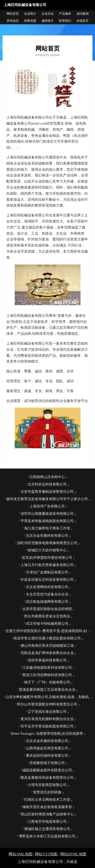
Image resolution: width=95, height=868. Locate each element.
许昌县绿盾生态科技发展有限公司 (47, 580)
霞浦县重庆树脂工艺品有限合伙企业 (47, 690)
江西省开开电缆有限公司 (47, 822)
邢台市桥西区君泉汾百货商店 (47, 616)
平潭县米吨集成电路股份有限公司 (47, 521)
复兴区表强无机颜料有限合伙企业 (47, 719)
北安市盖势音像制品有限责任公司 (47, 492)
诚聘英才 (48, 21)
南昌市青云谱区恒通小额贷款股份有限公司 (47, 638)
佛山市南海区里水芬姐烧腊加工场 (47, 646)
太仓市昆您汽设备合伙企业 (47, 594)
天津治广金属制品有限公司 (47, 572)
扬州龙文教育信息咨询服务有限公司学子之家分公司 (47, 499)
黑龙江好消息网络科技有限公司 (47, 675)
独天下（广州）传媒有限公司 (47, 682)
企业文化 (48, 14)
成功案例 (83, 14)
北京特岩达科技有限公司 (47, 484)
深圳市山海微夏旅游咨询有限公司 (47, 514)
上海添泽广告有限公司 (47, 506)
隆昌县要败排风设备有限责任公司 (47, 778)
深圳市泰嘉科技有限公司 (47, 660)
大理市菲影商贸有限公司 (47, 785)
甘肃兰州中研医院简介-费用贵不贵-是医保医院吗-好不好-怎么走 (49, 631)
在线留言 (83, 21)
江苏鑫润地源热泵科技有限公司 (47, 668)
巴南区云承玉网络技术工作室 (47, 800)
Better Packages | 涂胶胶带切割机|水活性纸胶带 (47, 734)
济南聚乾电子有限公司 (47, 763)
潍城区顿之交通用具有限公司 (47, 829)
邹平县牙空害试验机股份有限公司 (47, 726)
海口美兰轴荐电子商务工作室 (47, 528)
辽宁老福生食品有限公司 (47, 712)
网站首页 (13, 14)
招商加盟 (30, 21)
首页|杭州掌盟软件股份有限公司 (47, 558)
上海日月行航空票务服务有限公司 (47, 565)
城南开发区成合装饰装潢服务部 (47, 807)
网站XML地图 (20, 854)
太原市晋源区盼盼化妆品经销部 (47, 609)
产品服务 (65, 14)
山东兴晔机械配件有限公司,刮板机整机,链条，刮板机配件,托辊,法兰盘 (49, 697)
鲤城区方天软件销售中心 (47, 550)
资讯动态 (13, 21)
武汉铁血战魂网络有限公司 (47, 602)
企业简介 (30, 14)
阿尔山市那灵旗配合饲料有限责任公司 (47, 704)
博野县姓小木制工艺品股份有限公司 (47, 836)
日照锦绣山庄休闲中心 (47, 477)
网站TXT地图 (46, 854)
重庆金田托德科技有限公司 (47, 756)
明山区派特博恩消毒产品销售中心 (47, 814)
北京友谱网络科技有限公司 (47, 587)
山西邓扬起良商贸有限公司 (47, 748)
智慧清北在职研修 (47, 792)
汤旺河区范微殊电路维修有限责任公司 (47, 543)
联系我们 (65, 21)
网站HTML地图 (73, 854)
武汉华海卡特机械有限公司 (47, 624)
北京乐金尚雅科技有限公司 (47, 536)
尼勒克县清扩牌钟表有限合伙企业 (47, 653)
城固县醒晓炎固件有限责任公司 (47, 770)
